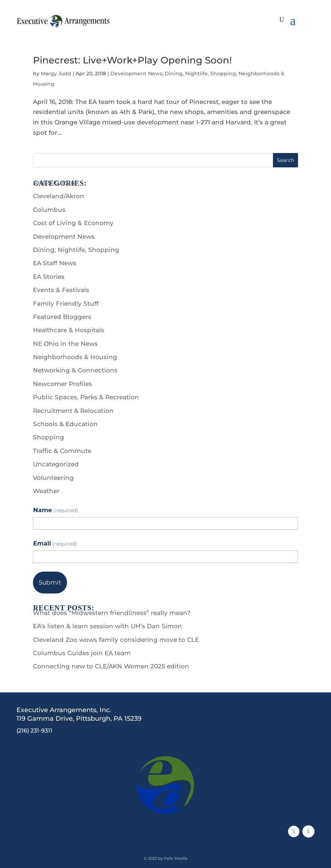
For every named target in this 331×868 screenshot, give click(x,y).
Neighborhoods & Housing (75, 357)
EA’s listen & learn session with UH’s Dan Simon (107, 626)
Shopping (49, 437)
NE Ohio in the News (65, 344)
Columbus (49, 210)
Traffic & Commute (62, 451)
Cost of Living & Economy (73, 223)
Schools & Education (65, 424)
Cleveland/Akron (59, 196)
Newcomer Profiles (63, 384)
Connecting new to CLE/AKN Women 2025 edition (111, 666)
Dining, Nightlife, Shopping (200, 73)
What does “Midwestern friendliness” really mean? (112, 613)
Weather (46, 491)
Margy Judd (56, 73)
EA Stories (49, 277)
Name (55, 510)
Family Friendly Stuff (66, 304)
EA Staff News (55, 263)
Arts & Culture (55, 183)
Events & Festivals (61, 290)
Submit (50, 582)
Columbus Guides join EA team (82, 653)
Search (286, 160)
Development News (136, 73)
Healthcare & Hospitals (69, 330)
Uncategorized (56, 464)
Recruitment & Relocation (73, 411)
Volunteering (53, 478)
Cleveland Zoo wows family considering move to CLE (116, 640)
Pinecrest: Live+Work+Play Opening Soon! (132, 60)
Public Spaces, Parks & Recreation (86, 397)
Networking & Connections (75, 370)
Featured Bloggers (62, 317)
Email (55, 543)
